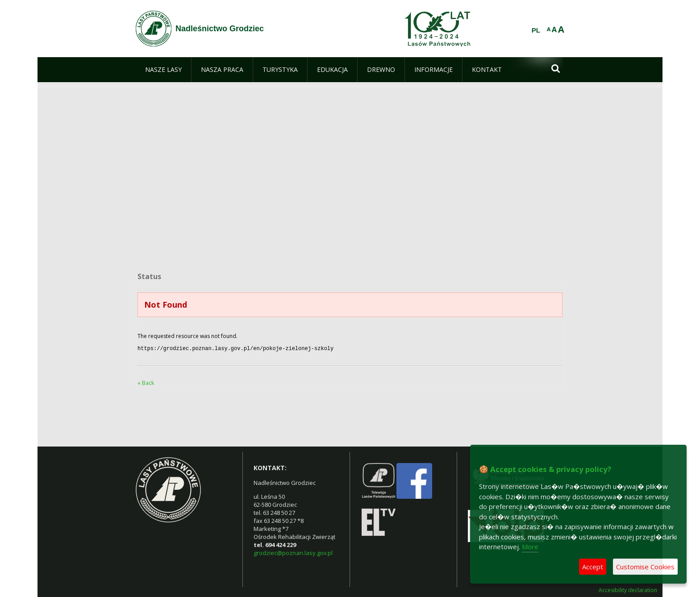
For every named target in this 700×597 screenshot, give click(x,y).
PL (536, 30)
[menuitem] (163, 70)
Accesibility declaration (628, 589)
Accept (593, 567)
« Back (146, 382)
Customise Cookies (645, 567)
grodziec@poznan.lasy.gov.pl (293, 552)
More (530, 547)
